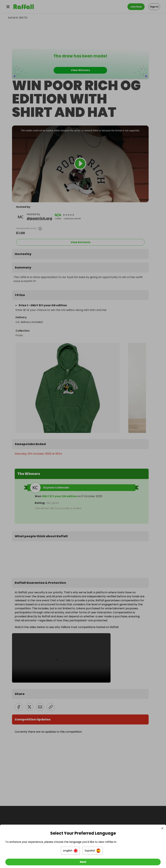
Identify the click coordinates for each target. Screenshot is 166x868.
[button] (70, 848)
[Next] (83, 859)
